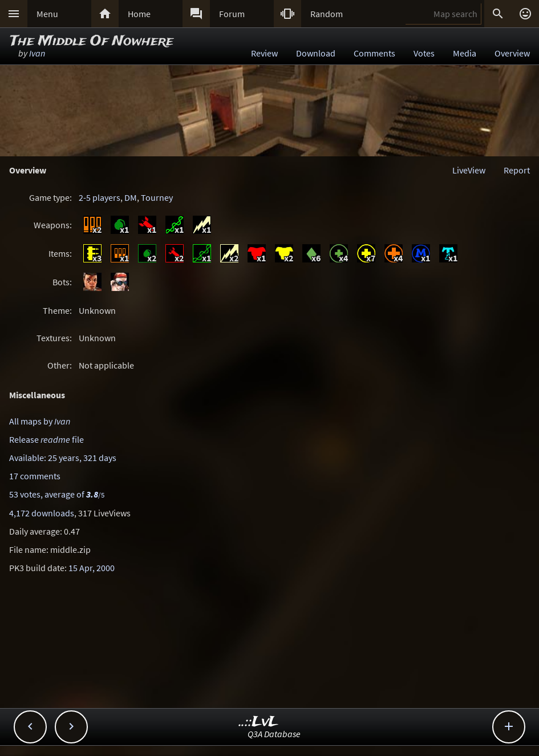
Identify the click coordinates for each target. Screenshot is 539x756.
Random (327, 14)
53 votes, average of (57, 494)
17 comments (35, 476)
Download (316, 53)
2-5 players (100, 197)
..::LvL (259, 722)
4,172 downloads (42, 513)
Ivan (37, 53)
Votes (424, 53)
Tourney (157, 197)
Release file (46, 439)
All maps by (40, 421)
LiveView (469, 170)
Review (264, 53)
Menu (47, 14)
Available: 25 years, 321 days (63, 458)
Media (465, 53)
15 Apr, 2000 (92, 568)
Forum (232, 14)
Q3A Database (274, 734)
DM (131, 197)
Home (139, 14)
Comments (374, 53)
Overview (512, 53)
